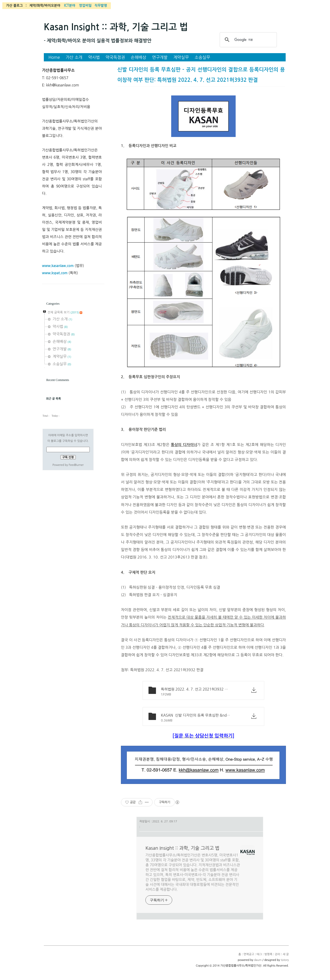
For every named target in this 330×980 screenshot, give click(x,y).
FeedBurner (76, 465)
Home (54, 57)
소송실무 (202, 57)
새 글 (286, 954)
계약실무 (181, 57)
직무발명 (101, 6)
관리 (278, 954)
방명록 (269, 954)
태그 (259, 954)
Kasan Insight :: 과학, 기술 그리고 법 (116, 27)
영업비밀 (85, 6)
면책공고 (249, 954)
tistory (285, 960)
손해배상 (138, 57)
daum (258, 960)
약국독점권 (115, 57)
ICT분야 (69, 6)
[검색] (247, 40)
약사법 (94, 57)
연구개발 (160, 57)
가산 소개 (74, 57)
